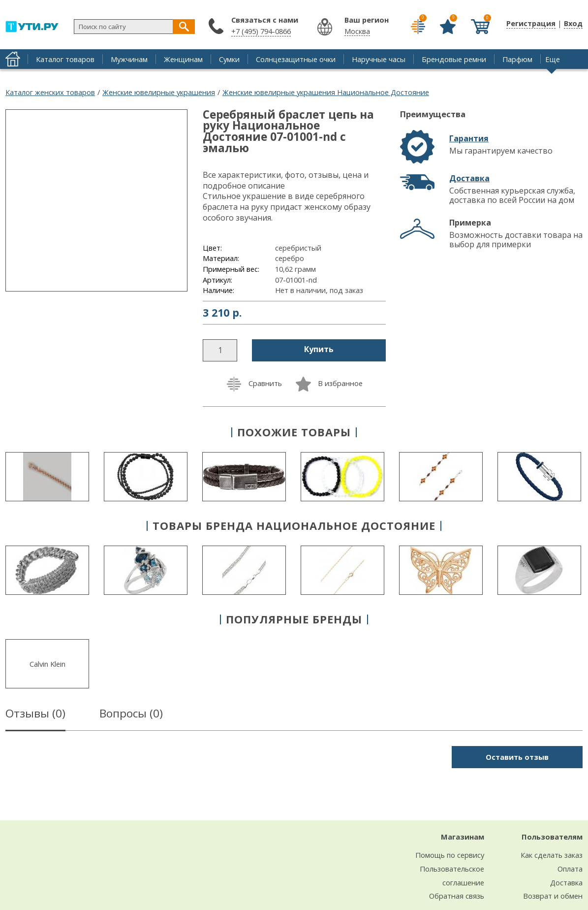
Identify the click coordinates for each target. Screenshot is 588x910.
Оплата (570, 869)
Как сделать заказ (552, 855)
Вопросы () (131, 715)
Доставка (469, 178)
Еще (553, 59)
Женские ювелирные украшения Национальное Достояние (326, 92)
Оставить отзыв (517, 757)
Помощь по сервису (450, 855)
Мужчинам (129, 59)
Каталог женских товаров (50, 92)
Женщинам (183, 59)
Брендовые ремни (454, 59)
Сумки (229, 59)
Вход (573, 23)
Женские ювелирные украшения (159, 92)
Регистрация (531, 23)
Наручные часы (379, 59)
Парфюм (517, 59)
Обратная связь (457, 896)
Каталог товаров (65, 59)
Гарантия (469, 138)
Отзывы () (35, 715)
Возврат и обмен (553, 896)
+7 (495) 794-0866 (261, 31)
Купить (319, 349)
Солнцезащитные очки (296, 59)
